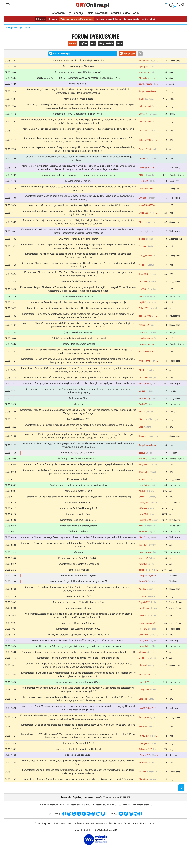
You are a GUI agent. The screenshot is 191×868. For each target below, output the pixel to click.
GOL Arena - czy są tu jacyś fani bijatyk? (78, 242)
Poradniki (115, 13)
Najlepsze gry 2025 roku (105, 815)
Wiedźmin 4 (125, 815)
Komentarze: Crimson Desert (78, 100)
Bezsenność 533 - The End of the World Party (78, 691)
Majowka (78, 409)
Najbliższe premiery (143, 815)
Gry (69, 13)
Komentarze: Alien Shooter (78, 616)
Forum (136, 13)
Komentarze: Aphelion (78, 486)
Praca (135, 834)
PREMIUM (38, 19)
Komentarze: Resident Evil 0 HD (78, 753)
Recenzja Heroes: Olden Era (109, 19)
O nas (37, 834)
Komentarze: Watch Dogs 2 (78, 497)
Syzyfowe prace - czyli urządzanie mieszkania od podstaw (78, 492)
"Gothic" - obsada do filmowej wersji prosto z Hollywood (78, 343)
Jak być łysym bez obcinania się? (78, 300)
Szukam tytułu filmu (78, 404)
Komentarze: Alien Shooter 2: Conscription (78, 571)
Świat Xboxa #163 (78, 84)
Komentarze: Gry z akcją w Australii (79, 459)
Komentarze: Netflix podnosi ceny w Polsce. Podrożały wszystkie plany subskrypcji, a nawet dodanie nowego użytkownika (78, 160)
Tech (121, 44)
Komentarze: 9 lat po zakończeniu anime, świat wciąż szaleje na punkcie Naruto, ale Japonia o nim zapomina (78, 383)
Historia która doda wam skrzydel (78, 348)
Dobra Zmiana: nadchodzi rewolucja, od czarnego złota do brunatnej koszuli (78, 177)
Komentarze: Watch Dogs (78, 521)
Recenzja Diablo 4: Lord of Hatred (142, 19)
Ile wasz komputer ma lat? (78, 183)
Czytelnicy (78, 808)
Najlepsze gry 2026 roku (78, 815)
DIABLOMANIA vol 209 (78, 425)
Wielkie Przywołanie (78, 538)
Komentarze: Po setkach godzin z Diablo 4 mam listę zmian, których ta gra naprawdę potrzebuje (78, 306)
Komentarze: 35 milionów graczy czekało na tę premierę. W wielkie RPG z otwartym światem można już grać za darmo (78, 432)
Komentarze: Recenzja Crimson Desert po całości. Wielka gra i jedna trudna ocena (78, 666)
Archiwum (89, 808)
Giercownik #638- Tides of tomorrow (78, 285)
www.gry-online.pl (14, 28)
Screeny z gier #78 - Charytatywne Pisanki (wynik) (78, 115)
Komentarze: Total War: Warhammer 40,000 (78, 637)
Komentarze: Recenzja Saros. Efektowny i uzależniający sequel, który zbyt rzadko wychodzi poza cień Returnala (78, 790)
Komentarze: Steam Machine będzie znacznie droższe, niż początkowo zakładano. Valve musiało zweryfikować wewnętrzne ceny (78, 200)
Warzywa (78, 560)
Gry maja (51, 19)
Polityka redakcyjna (63, 834)
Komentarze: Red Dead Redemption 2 (78, 515)
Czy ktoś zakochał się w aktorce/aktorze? (78, 533)
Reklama (118, 834)
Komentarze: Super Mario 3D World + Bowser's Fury (78, 610)
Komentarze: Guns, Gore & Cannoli (78, 631)
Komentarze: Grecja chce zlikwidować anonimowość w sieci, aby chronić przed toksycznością (78, 649)
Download (101, 13)
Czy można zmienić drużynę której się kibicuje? (78, 73)
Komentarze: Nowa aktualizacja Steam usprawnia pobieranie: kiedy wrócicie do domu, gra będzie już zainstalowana (78, 544)
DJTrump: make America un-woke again (78, 465)
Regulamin (66, 808)
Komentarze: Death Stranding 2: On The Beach (78, 759)
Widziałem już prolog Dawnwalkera (76, 19)
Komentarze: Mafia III (78, 577)
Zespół (127, 834)
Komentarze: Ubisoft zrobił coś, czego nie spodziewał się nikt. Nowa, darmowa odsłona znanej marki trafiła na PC (78, 661)
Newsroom (58, 13)
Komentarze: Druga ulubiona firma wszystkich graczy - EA (79, 589)
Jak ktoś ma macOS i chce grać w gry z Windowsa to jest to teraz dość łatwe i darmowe (78, 655)
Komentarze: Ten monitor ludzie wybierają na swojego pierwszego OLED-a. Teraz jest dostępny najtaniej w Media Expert (78, 773)
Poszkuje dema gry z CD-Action (78, 67)
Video (126, 13)
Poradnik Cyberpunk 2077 (51, 815)
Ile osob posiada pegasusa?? (78, 765)
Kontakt (144, 834)
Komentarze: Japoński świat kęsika (79, 583)
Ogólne (83, 44)
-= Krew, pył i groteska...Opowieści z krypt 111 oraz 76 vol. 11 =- (78, 643)
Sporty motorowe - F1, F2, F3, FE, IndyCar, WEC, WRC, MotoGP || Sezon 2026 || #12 (78, 79)
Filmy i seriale (106, 44)
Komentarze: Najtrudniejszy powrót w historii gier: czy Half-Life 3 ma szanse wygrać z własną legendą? (78, 312)
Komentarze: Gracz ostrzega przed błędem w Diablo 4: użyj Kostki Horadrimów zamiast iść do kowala (78, 208)
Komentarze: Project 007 (78, 604)
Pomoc (153, 834)
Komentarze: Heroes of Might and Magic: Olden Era (78, 61)
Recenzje (78, 13)
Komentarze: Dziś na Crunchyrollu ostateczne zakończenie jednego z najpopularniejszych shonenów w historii (78, 470)
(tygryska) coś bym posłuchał (78, 337)
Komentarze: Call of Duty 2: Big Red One (78, 566)
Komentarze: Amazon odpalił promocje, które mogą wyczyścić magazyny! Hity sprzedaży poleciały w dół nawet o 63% (78, 132)
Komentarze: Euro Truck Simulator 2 (78, 527)
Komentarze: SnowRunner (78, 509)
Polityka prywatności (84, 834)
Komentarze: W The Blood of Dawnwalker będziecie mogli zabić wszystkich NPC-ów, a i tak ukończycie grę (78, 503)
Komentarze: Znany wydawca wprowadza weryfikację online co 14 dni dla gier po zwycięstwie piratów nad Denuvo (78, 388)
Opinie (89, 13)
